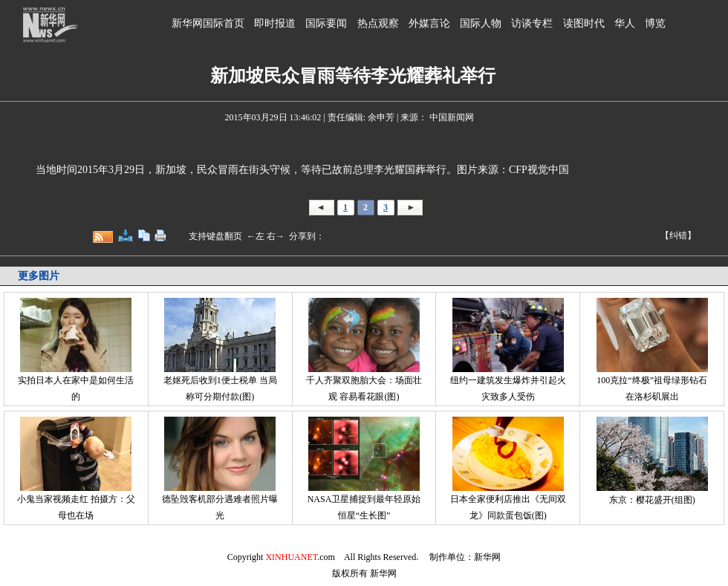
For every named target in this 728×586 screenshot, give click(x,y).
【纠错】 (678, 235)
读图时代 (584, 23)
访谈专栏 (532, 23)
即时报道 (275, 23)
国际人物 (481, 23)
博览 (655, 23)
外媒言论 (429, 23)
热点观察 (378, 23)
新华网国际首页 (208, 23)
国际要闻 (326, 23)
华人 (625, 23)
